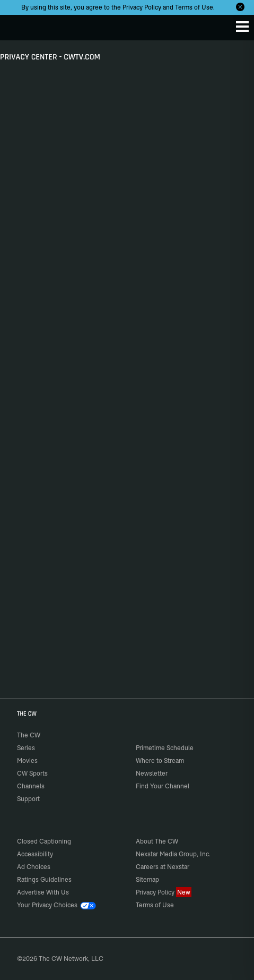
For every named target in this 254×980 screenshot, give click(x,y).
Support (28, 799)
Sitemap (147, 879)
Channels (31, 786)
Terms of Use (194, 7)
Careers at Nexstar (163, 867)
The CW (19, 25)
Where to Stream (160, 760)
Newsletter (152, 773)
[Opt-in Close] (240, 7)
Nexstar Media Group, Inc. (173, 854)
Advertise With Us (43, 892)
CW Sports (32, 773)
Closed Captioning (44, 841)
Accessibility (35, 854)
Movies (27, 760)
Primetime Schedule (165, 748)
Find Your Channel (163, 786)
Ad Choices (34, 867)
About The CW (157, 841)
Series (26, 748)
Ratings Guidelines (44, 879)
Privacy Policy (142, 7)
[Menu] (242, 27)
